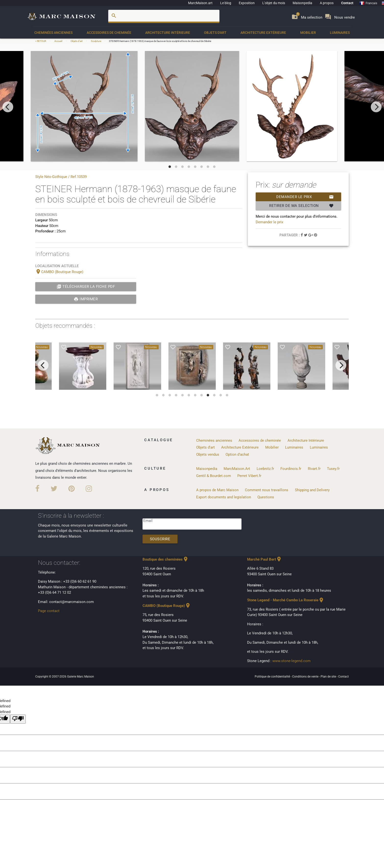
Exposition (247, 3)
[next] (376, 107)
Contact (347, 3)
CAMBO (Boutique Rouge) (59, 272)
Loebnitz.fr (265, 469)
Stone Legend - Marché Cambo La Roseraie (286, 600)
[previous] (8, 107)
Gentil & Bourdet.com (214, 476)
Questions (266, 497)
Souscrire (160, 539)
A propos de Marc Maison (217, 490)
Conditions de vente (306, 677)
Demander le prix (305, 197)
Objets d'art (215, 33)
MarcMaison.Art (237, 469)
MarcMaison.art (200, 3)
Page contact (49, 611)
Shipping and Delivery (312, 490)
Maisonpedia (302, 3)
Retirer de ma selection (301, 206)
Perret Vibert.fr (249, 476)
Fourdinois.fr (291, 469)
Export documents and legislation (224, 497)
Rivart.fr (314, 469)
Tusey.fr (333, 469)
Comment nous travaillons (267, 490)
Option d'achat (237, 454)
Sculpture (96, 41)
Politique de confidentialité (273, 677)
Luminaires (340, 33)
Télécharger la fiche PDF (86, 287)
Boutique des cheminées (166, 559)
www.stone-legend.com (291, 661)
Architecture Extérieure (263, 33)
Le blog (226, 3)
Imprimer (86, 299)
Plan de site (329, 677)
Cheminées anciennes (53, 33)
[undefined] (18, 719)
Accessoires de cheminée (109, 33)
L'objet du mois (274, 3)
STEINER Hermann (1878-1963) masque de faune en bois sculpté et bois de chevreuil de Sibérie (160, 41)
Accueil (58, 41)
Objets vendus (208, 454)
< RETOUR (41, 41)
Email (148, 521)
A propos (327, 3)
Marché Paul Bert (264, 559)
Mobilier (308, 33)
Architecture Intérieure (168, 33)
